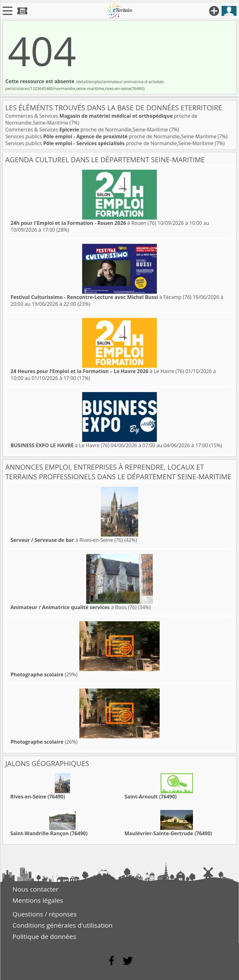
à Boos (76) (74, 607)
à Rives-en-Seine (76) (67, 540)
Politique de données (44, 936)
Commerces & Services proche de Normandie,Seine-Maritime (87, 130)
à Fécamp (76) (101, 297)
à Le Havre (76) (97, 371)
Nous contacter (35, 889)
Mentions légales (38, 900)
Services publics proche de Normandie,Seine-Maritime (111, 136)
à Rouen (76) (83, 223)
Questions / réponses (45, 914)
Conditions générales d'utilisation (63, 925)
